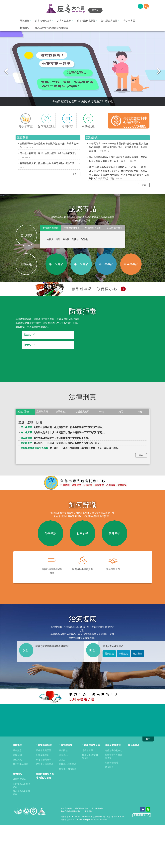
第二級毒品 (81, 264)
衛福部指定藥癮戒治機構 (52, 564)
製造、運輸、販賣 (26, 412)
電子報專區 (87, 750)
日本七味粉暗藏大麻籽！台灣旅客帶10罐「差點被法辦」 (48, 153)
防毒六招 (30, 335)
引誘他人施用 (82, 412)
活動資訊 (17, 760)
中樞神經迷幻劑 (93, 228)
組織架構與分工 (44, 755)
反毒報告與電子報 (87, 21)
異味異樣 (115, 533)
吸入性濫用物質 (115, 228)
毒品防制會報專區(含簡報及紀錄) (52, 28)
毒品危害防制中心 (114, 750)
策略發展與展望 (44, 750)
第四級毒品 (131, 264)
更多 (75, 174)
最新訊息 (17, 750)
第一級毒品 (56, 264)
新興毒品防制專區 (68, 764)
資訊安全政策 (66, 808)
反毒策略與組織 (44, 21)
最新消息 (25, 21)
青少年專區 (129, 21)
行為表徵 (83, 533)
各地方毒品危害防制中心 (71, 811)
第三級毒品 (106, 264)
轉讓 (102, 412)
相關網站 (25, 28)
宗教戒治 (123, 654)
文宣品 (62, 760)
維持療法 (137, 654)
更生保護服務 (113, 562)
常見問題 (109, 767)
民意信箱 (88, 811)
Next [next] (159, 71)
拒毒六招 (30, 345)
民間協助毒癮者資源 (83, 562)
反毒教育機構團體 (68, 769)
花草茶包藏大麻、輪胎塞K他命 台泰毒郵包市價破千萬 (47, 163)
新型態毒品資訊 (21, 764)
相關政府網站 (20, 779)
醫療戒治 (109, 654)
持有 (140, 412)
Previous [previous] (6, 71)
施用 (121, 412)
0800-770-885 (135, 126)
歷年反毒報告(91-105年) (90, 756)
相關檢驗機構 (112, 763)
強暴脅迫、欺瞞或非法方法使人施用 (64, 412)
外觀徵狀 (50, 533)
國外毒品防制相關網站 (22, 793)
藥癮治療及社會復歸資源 (114, 756)
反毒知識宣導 (65, 21)
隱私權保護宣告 (82, 808)
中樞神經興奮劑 (72, 228)
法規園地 (63, 750)
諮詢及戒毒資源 (110, 21)
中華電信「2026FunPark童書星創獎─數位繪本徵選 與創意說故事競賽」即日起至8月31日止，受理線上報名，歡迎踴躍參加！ (119, 147)
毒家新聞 (17, 755)
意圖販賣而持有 (44, 412)
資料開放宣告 (97, 808)
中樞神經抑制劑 (50, 228)
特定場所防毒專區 (45, 764)
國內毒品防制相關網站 (22, 785)
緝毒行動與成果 (44, 760)
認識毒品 (63, 755)
